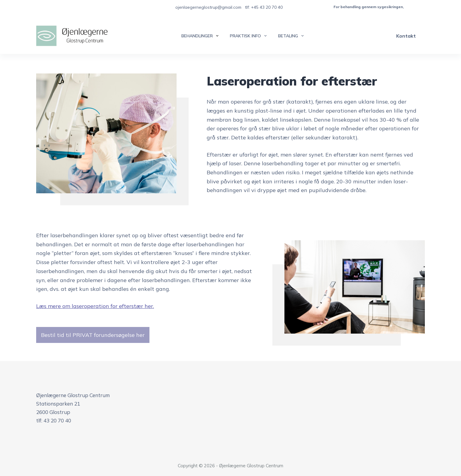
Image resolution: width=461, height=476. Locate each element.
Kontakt (406, 36)
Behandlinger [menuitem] (201, 36)
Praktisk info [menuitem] (249, 36)
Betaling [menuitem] (292, 36)
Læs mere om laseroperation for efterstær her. (95, 306)
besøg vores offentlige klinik (431, 7)
